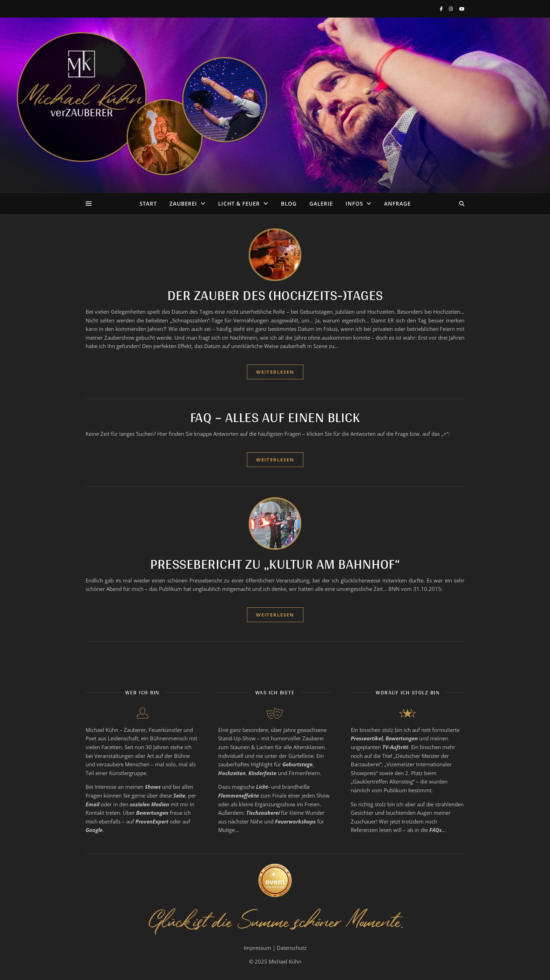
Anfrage (397, 204)
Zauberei (183, 204)
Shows (153, 787)
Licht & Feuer (239, 204)
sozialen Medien (149, 804)
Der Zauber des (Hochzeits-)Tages (275, 295)
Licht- (263, 787)
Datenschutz (292, 948)
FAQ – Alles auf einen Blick (275, 417)
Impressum (257, 948)
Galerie (321, 204)
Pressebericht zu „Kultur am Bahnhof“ (275, 564)
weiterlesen (275, 372)
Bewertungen (152, 813)
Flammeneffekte (239, 795)
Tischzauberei (263, 813)
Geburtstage (297, 764)
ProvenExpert (152, 821)
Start (148, 204)
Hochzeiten (232, 773)
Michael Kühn (285, 961)
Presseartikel (367, 738)
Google (94, 830)
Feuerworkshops (295, 821)
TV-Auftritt (395, 747)
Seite (179, 795)
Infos (354, 204)
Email (92, 804)
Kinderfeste (262, 773)
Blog (289, 204)
